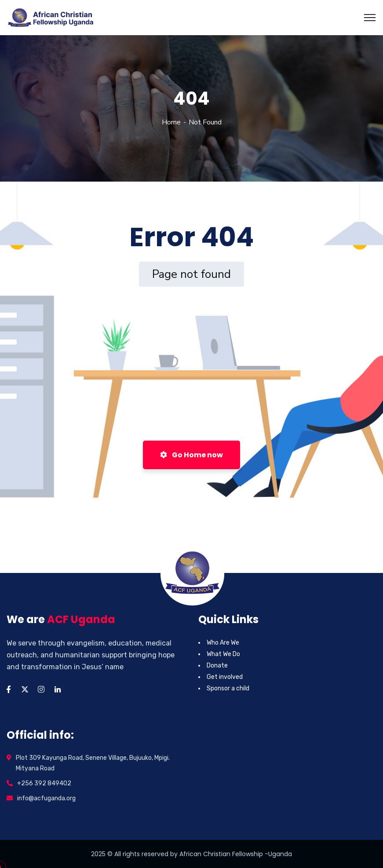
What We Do (223, 654)
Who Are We (223, 643)
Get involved (225, 677)
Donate (217, 666)
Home (171, 122)
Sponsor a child (228, 688)
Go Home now (191, 455)
